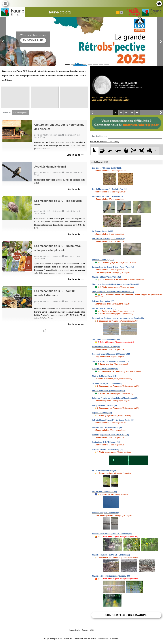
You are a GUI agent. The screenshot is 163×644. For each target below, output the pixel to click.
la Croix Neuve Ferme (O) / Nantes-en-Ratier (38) (113, 420)
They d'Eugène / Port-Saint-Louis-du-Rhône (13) (113, 292)
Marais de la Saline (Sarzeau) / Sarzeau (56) (111, 555)
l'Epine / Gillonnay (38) (102, 413)
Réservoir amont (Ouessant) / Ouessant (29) (111, 354)
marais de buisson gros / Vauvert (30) (108, 391)
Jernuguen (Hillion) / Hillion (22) (106, 339)
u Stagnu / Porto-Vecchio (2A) (105, 369)
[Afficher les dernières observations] (104, 142)
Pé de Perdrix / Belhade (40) (104, 471)
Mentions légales (74, 630)
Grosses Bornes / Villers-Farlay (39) (108, 449)
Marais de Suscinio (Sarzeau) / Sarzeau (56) (111, 576)
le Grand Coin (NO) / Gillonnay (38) (107, 427)
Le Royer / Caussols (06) (103, 231)
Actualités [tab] (7, 113)
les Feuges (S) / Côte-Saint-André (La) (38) (110, 435)
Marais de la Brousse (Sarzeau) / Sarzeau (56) (112, 534)
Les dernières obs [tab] (100, 136)
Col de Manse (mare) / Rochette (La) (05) (110, 189)
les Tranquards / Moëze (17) (104, 308)
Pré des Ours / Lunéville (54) (104, 492)
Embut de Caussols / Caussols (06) (107, 196)
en (121, 12)
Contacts (85, 630)
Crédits (92, 630)
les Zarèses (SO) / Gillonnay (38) (106, 442)
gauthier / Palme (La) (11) (103, 260)
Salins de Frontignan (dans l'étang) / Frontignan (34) (115, 398)
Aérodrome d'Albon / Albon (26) (106, 347)
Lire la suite (75, 155)
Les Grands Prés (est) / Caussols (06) (108, 239)
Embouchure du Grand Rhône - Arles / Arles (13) (113, 267)
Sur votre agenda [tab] (20, 113)
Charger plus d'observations (126, 615)
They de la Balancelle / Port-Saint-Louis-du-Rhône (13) (116, 284)
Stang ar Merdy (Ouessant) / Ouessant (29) (111, 361)
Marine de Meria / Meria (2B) (104, 376)
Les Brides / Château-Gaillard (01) (107, 168)
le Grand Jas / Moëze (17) (103, 301)
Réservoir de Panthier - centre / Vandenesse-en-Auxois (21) (118, 318)
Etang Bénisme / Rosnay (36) (105, 405)
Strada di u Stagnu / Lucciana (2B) (107, 383)
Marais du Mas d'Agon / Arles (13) (107, 277)
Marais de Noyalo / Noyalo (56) (105, 513)
